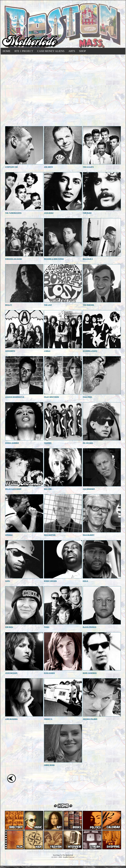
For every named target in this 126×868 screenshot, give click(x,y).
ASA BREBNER (89, 489)
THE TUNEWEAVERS (13, 213)
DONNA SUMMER (12, 443)
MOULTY (9, 305)
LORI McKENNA (11, 719)
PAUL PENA (87, 397)
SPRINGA (9, 535)
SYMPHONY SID (11, 167)
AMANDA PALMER (90, 719)
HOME (7, 51)
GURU (8, 581)
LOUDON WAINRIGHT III (15, 397)
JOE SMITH (48, 167)
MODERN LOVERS (90, 351)
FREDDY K (48, 719)
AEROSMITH (10, 351)
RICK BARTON (50, 535)
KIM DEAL (9, 627)
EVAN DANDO (49, 673)
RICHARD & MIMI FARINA (54, 259)
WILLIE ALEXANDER (13, 489)
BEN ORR (48, 489)
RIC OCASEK (88, 443)
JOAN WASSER (11, 673)
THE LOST (48, 305)
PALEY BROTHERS (51, 397)
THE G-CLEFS (88, 167)
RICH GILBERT (89, 535)
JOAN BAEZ (49, 213)
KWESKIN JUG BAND (14, 259)
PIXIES (47, 627)
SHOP (83, 51)
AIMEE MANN (49, 765)
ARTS (72, 51)
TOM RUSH (87, 213)
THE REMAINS (88, 305)
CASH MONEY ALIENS (51, 51)
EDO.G (85, 581)
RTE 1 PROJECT (24, 51)
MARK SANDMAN (90, 673)
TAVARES (48, 443)
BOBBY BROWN (50, 581)
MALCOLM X (88, 259)
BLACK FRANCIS (90, 627)
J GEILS (47, 351)
